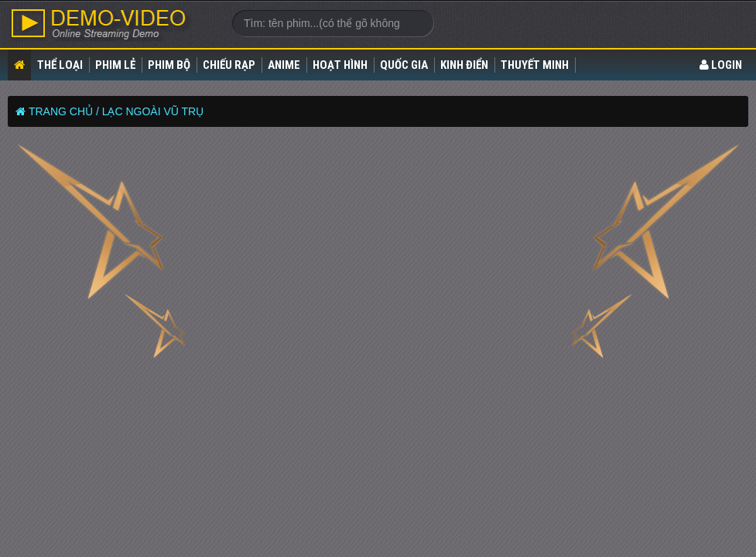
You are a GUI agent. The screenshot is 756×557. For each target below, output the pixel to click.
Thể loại (60, 65)
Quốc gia (404, 65)
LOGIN (721, 65)
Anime (284, 65)
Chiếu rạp (229, 65)
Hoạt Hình (340, 65)
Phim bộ (169, 65)
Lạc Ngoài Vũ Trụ (153, 111)
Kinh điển (464, 65)
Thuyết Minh (535, 65)
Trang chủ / (64, 111)
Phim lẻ (115, 65)
